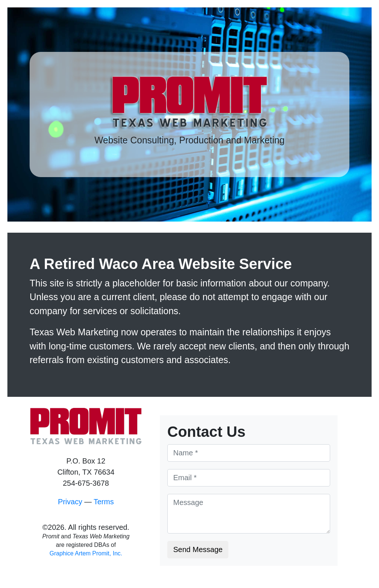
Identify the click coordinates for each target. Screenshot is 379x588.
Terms (104, 502)
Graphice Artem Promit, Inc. (86, 553)
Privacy (70, 502)
